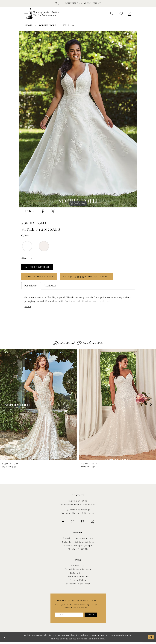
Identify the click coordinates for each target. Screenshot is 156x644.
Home (29, 26)
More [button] (28, 308)
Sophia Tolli (48, 26)
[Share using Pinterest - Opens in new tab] (43, 211)
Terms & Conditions (78, 578)
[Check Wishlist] (121, 14)
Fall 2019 (70, 26)
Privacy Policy (78, 582)
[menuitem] (112, 14)
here (102, 640)
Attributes (50, 287)
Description (31, 287)
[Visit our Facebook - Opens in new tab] (63, 523)
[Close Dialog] (5, 639)
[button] (112, 14)
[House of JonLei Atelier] (43, 14)
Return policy (78, 574)
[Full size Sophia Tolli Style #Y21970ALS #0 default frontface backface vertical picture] (78, 119)
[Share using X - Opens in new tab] (53, 211)
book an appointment (41, 278)
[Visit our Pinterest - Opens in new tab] (82, 523)
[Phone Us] (57, 3)
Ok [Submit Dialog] (151, 639)
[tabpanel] (78, 119)
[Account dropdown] (130, 14)
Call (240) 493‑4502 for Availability (91, 278)
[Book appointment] (83, 3)
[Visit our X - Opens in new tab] (92, 523)
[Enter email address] (69, 616)
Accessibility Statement (78, 585)
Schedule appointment (78, 571)
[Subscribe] (92, 616)
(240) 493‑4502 (78, 502)
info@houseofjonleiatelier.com (78, 506)
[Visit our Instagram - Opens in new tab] (73, 523)
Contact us (78, 567)
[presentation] (38, 406)
